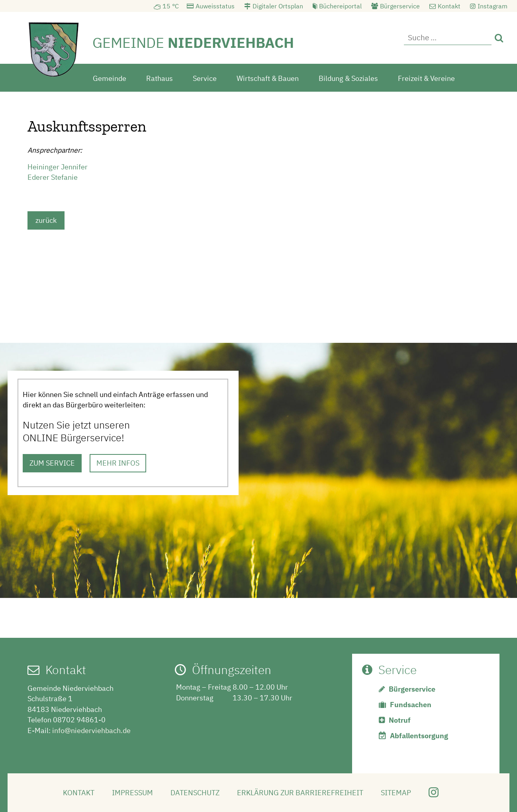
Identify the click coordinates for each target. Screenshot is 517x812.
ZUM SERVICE (52, 462)
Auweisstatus (215, 6)
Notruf (400, 719)
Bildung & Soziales (348, 77)
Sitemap (396, 791)
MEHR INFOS (118, 462)
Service (205, 77)
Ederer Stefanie (53, 176)
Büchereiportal (340, 6)
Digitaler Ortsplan (278, 6)
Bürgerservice (400, 6)
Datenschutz (195, 791)
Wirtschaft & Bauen (268, 77)
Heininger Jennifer (58, 166)
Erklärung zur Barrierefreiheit (300, 791)
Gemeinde (110, 77)
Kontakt (449, 6)
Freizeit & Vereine (426, 77)
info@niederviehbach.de (91, 729)
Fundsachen (411, 703)
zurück (46, 219)
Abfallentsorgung (419, 734)
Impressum (132, 791)
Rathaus (160, 77)
